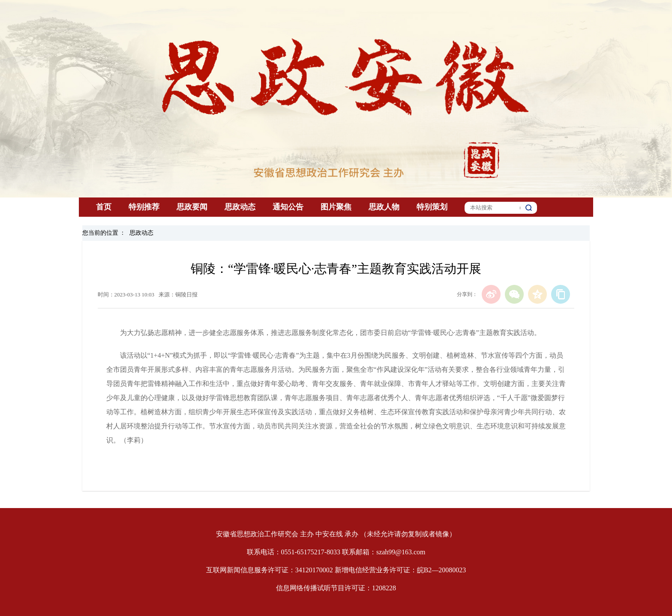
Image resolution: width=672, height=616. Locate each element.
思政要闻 (192, 207)
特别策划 (432, 207)
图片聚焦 (336, 207)
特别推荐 (144, 207)
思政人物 (384, 207)
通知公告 (288, 207)
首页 (104, 207)
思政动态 (240, 207)
